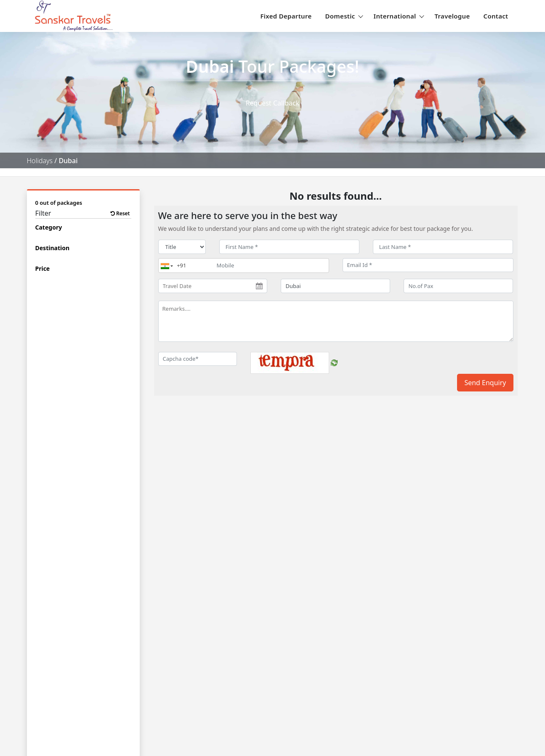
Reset (120, 213)
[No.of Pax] (458, 286)
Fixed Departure (286, 16)
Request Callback (273, 103)
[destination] (335, 286)
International (397, 16)
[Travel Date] (213, 286)
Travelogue (452, 16)
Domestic (343, 16)
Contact (496, 16)
